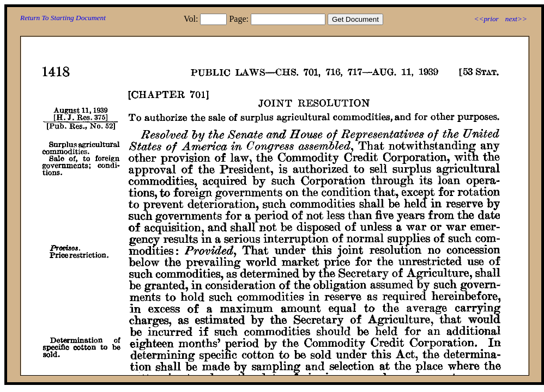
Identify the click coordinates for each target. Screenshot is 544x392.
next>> (516, 19)
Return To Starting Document (63, 18)
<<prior (486, 19)
